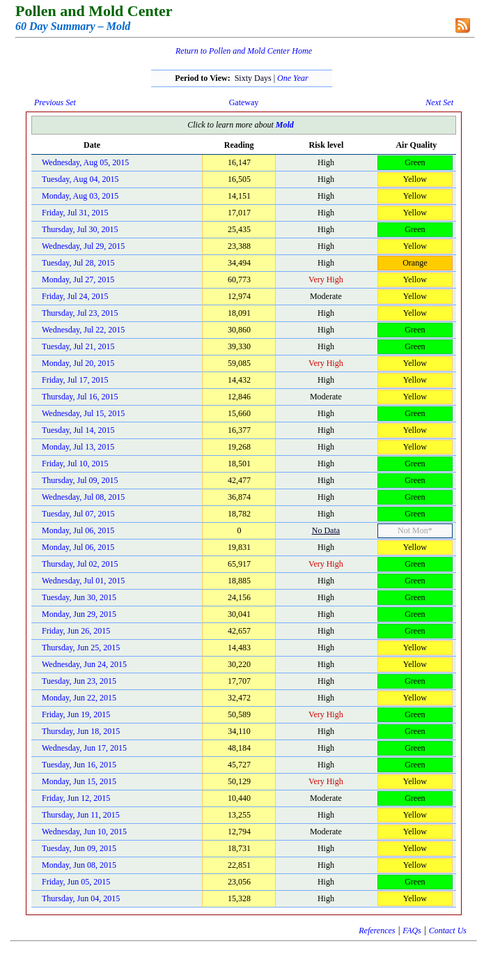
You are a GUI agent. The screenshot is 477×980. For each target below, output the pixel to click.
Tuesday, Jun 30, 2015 (79, 597)
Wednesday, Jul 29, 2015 (83, 246)
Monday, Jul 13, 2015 (78, 447)
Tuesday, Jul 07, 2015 (78, 514)
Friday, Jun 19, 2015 (76, 714)
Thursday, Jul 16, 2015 (80, 397)
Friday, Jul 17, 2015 (75, 380)
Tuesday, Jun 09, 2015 (79, 848)
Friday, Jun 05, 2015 (76, 882)
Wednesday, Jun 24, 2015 (84, 664)
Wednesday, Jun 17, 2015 (84, 748)
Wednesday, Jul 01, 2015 (83, 581)
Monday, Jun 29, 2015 (79, 614)
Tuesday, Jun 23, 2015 (79, 681)
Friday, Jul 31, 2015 (75, 213)
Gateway (244, 102)
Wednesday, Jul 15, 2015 (83, 413)
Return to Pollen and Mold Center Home (244, 51)
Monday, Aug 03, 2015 (80, 196)
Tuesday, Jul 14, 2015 (78, 430)
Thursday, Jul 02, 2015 (80, 564)
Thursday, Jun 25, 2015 (81, 648)
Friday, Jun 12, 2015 (76, 798)
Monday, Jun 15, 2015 (79, 781)
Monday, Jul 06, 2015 (78, 530)
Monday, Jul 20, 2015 (78, 363)
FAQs (412, 931)
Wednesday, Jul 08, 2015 (83, 497)
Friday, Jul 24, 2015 (75, 296)
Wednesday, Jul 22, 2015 (83, 330)
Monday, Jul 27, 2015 (78, 280)
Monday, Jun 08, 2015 (79, 865)
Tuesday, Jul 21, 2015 (78, 346)
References (377, 931)
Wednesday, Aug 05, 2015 (85, 162)
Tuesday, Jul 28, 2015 (78, 263)
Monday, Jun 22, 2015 (79, 698)
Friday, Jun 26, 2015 (76, 631)
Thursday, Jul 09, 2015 (80, 480)
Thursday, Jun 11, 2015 (81, 815)
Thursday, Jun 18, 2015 (81, 731)
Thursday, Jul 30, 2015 (80, 229)
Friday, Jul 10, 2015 (75, 464)
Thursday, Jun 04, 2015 (81, 898)
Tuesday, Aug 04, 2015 (80, 179)
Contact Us (448, 931)
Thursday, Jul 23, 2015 (80, 313)
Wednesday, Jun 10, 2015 (84, 832)
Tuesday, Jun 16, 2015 (79, 765)
